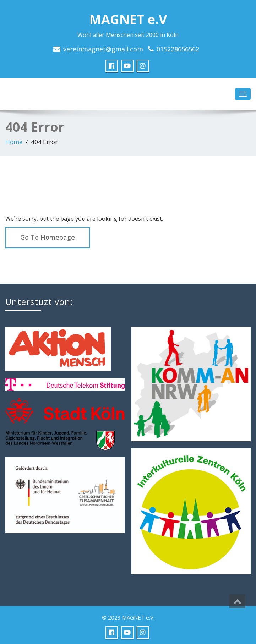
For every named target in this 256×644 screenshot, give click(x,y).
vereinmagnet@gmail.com (103, 49)
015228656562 (178, 49)
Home (14, 142)
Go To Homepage (48, 237)
